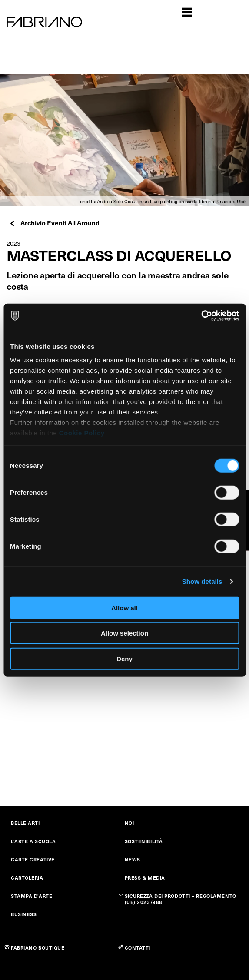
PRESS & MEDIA (145, 878)
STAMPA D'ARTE (32, 896)
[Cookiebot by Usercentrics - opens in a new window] (201, 316)
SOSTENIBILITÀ (144, 841)
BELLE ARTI (25, 823)
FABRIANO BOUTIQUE (38, 948)
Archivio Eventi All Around (54, 223)
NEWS (133, 859)
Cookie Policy (82, 433)
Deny (124, 658)
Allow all (124, 608)
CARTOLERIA (27, 878)
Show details (202, 581)
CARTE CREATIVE (33, 859)
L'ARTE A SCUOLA (33, 841)
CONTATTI (138, 948)
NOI (129, 823)
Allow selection (124, 633)
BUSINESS (24, 914)
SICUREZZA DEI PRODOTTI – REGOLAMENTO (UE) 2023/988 (181, 899)
